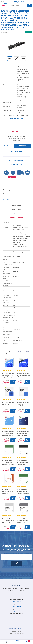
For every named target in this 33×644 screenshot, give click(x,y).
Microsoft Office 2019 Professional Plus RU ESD (8, 521)
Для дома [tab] (19, 352)
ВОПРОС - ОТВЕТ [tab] (16, 218)
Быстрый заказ (17, 151)
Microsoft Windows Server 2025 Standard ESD (8, 404)
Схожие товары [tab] (16, 210)
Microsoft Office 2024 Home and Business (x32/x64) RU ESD (8, 463)
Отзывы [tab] (17, 214)
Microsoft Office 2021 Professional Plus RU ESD (23, 462)
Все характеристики (16, 118)
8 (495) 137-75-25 (16, 606)
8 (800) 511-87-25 (19, 2)
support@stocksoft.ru (16, 616)
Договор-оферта (16, 631)
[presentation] (16, 218)
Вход (7, 643)
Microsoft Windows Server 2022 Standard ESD (23, 404)
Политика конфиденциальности (16, 633)
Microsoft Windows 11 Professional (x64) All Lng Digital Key (24, 375)
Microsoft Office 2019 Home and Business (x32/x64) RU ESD (23, 492)
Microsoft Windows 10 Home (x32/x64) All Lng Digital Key (8, 433)
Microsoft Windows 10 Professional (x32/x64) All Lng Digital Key (23, 434)
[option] (10, 59)
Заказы (18, 643)
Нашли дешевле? (18, 161)
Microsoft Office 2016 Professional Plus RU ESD (23, 521)
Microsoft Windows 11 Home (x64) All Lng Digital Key (8, 375)
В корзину (22, 146)
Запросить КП (18, 165)
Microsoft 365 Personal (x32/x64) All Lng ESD (8, 491)
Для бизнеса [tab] (27, 352)
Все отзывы (6, 199)
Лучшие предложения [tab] (9, 352)
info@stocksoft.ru (16, 611)
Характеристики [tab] (16, 206)
